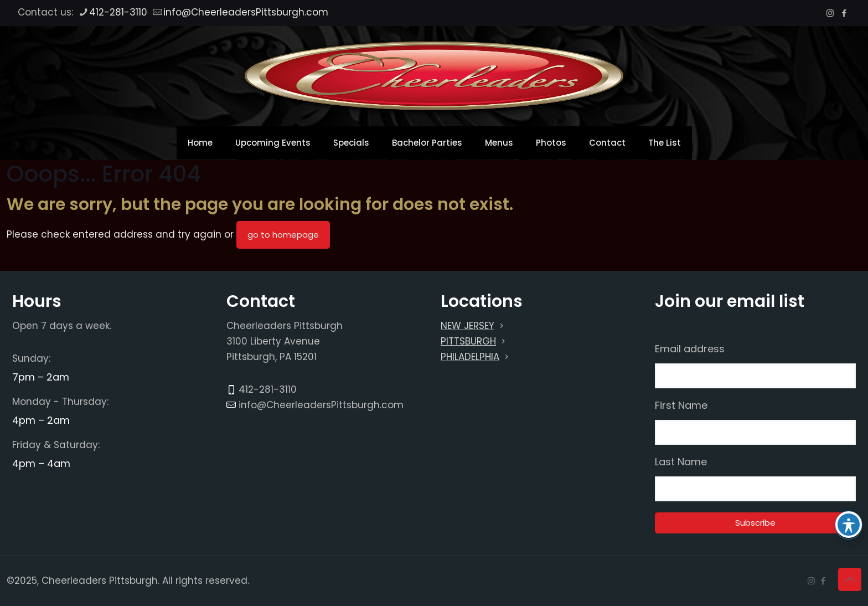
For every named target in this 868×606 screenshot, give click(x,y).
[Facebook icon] (844, 13)
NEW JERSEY (467, 326)
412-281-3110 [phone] (118, 12)
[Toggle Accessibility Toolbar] (849, 525)
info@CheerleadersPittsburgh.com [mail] (246, 12)
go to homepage (283, 235)
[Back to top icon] (850, 579)
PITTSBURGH (468, 341)
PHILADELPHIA (470, 357)
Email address (690, 349)
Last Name (681, 462)
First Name (681, 405)
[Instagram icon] (830, 13)
